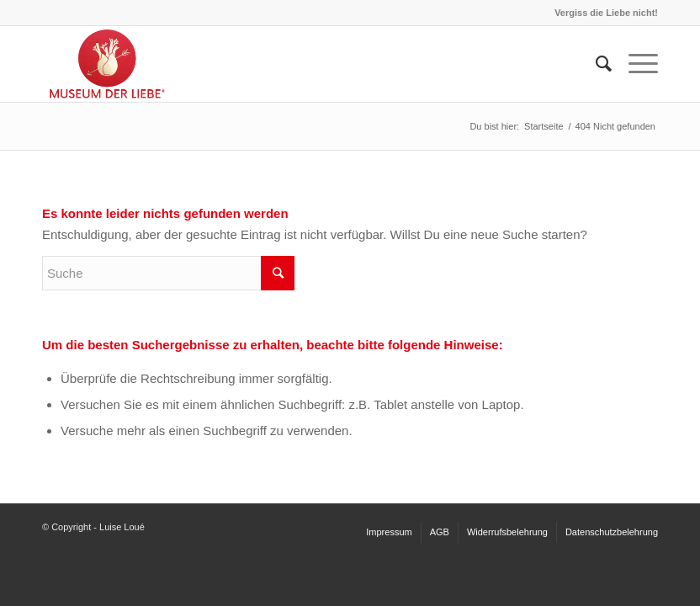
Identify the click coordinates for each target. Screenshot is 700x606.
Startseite (544, 126)
